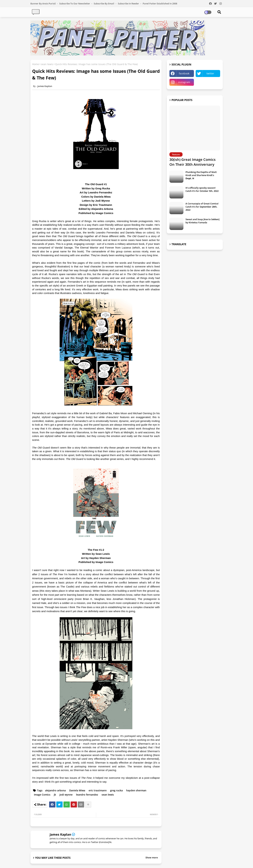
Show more (152, 857)
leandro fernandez (87, 795)
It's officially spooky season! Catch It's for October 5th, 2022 (202, 189)
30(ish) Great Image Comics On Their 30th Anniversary (193, 162)
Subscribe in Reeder (129, 3)
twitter (210, 73)
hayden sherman (136, 790)
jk (55, 795)
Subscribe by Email (104, 3)
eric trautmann (98, 790)
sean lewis (47, 64)
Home (36, 64)
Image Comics (42, 795)
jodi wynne (66, 795)
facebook (184, 73)
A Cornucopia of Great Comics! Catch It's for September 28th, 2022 (202, 207)
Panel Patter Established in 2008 (160, 3)
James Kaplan (60, 834)
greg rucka (116, 790)
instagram (184, 82)
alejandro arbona (55, 790)
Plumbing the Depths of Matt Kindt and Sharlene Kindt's (201, 175)
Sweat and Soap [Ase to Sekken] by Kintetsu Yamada (202, 221)
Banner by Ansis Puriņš (43, 3)
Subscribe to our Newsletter (75, 3)
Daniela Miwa (77, 790)
